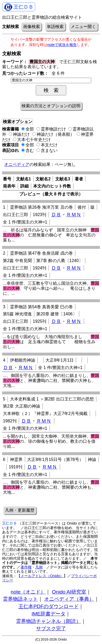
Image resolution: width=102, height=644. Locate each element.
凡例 (39, 567)
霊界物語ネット (20, 599)
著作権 (26, 567)
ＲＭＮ (74, 215)
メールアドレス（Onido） (42, 576)
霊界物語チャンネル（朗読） (49, 621)
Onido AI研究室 (69, 592)
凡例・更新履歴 (20, 510)
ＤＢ (56, 215)
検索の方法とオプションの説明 (51, 106)
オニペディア (17, 164)
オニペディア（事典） (69, 599)
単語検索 (55, 27)
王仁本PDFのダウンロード (48, 606)
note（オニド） (28, 592)
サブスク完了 (51, 629)
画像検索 (32, 27)
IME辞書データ (49, 614)
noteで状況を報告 (62, 45)
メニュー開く (83, 27)
